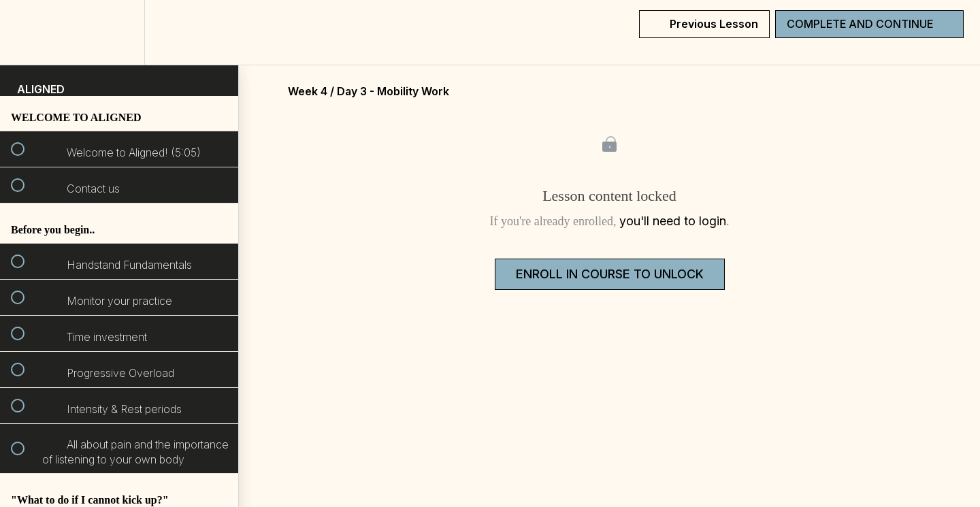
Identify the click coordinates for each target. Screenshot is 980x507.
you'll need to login (673, 221)
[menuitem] (119, 32)
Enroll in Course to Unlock (610, 274)
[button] (25, 32)
